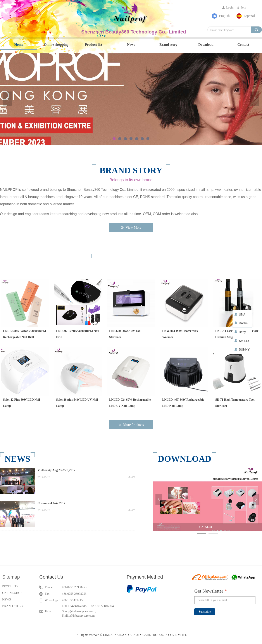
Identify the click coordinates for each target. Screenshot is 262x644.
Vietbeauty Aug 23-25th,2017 (56, 470)
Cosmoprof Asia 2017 (51, 503)
